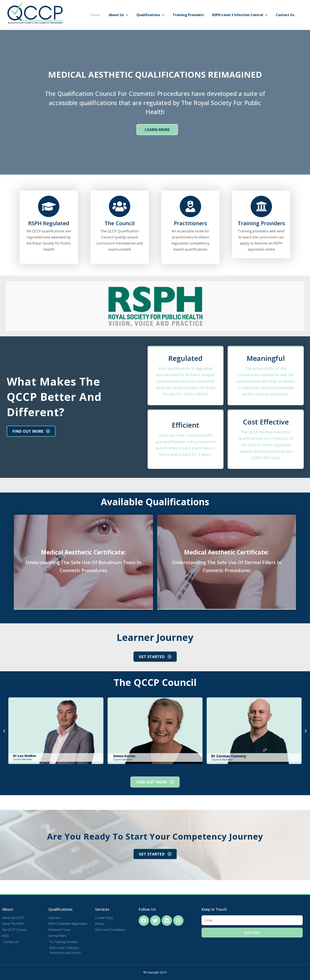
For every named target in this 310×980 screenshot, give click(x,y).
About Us (118, 15)
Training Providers (188, 15)
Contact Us (285, 15)
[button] (4, 731)
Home (95, 15)
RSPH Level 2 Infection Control (240, 15)
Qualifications (150, 15)
